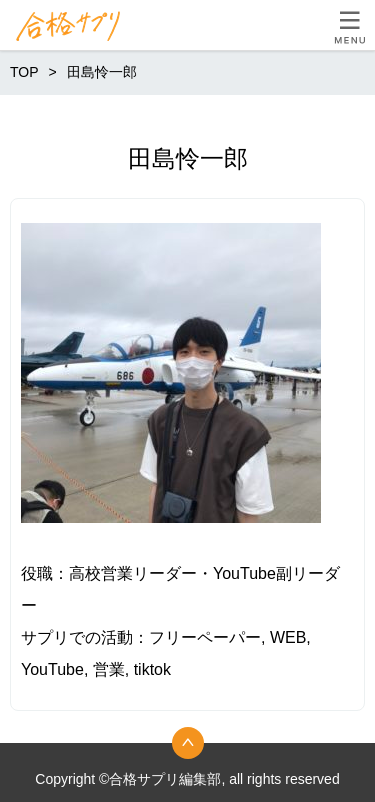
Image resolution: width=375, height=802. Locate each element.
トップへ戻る (188, 743)
